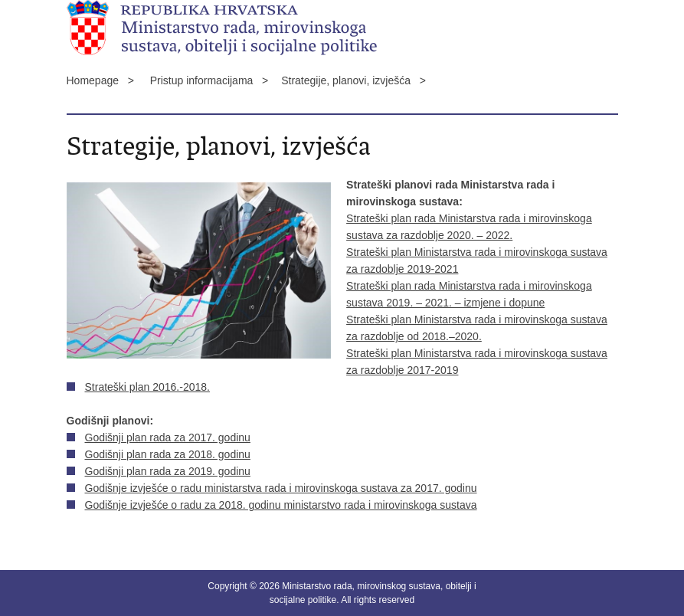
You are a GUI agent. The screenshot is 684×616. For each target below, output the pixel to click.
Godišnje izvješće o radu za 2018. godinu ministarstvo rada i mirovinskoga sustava (281, 505)
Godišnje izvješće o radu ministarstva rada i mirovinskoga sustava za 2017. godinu (281, 488)
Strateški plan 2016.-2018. (147, 387)
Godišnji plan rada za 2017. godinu (168, 437)
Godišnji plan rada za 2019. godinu (168, 471)
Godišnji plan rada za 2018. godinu (168, 454)
